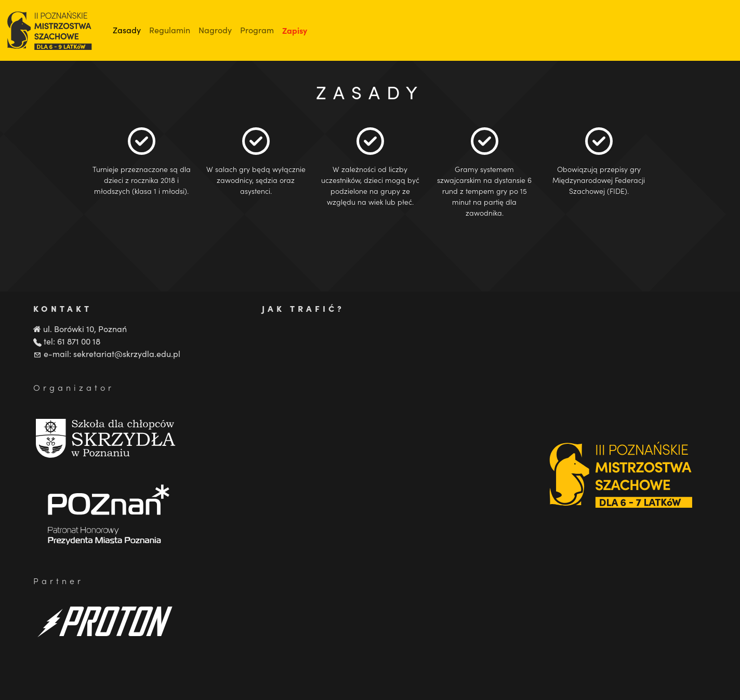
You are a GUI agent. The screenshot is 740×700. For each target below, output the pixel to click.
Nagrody (215, 30)
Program (257, 30)
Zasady (127, 30)
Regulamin (170, 30)
